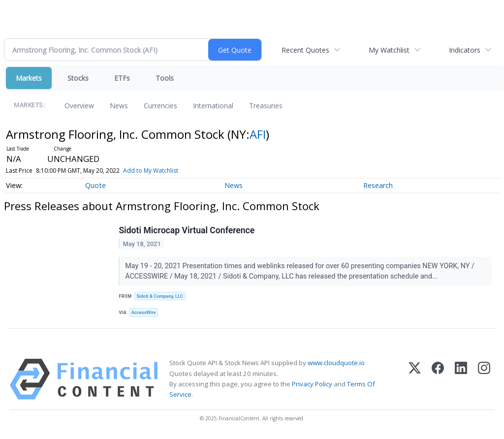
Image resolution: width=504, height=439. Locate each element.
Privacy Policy (312, 385)
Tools (165, 78)
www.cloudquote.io (336, 364)
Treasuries (266, 106)
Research (378, 185)
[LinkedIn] (461, 381)
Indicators (465, 50)
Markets (29, 78)
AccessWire (144, 313)
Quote (95, 185)
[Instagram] (484, 381)
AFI (258, 134)
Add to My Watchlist (151, 171)
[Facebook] (438, 381)
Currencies (160, 106)
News (119, 106)
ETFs (122, 78)
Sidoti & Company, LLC (161, 297)
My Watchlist (389, 50)
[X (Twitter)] (415, 381)
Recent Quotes (305, 50)
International (213, 106)
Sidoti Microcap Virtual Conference (187, 231)
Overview (79, 106)
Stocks (78, 78)
